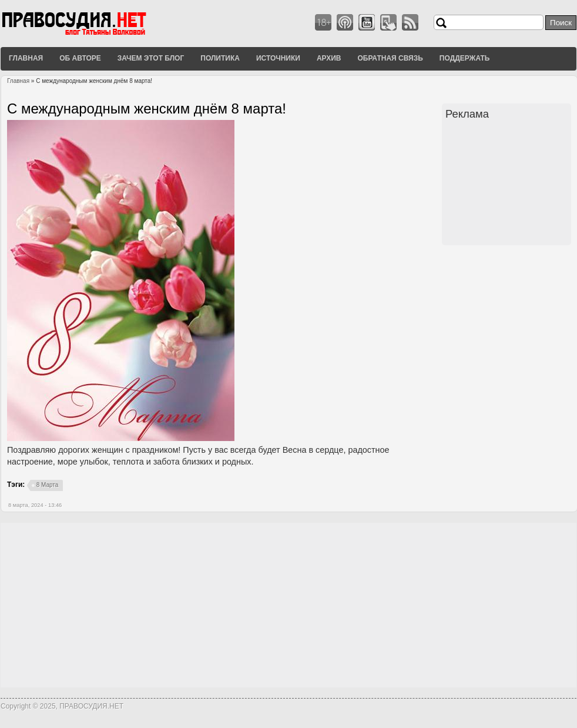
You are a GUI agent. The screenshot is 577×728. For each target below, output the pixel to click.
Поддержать (465, 58)
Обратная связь (390, 58)
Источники (278, 58)
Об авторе (80, 58)
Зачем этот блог (151, 58)
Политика (220, 58)
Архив (329, 58)
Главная (26, 58)
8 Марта (48, 485)
